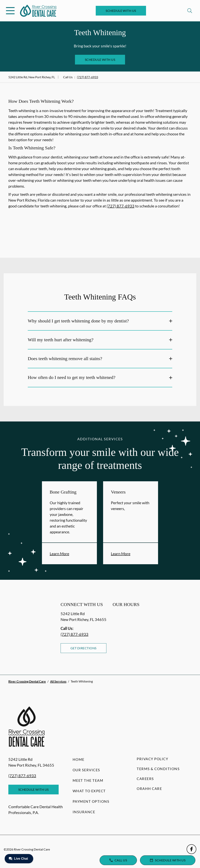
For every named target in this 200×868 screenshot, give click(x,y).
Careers (145, 779)
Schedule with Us (121, 11)
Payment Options (91, 801)
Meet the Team (88, 780)
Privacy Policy (152, 759)
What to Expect (89, 791)
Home (79, 759)
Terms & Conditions (158, 769)
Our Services (86, 770)
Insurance (84, 812)
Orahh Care (149, 789)
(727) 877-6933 (87, 77)
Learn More (59, 554)
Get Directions (83, 648)
